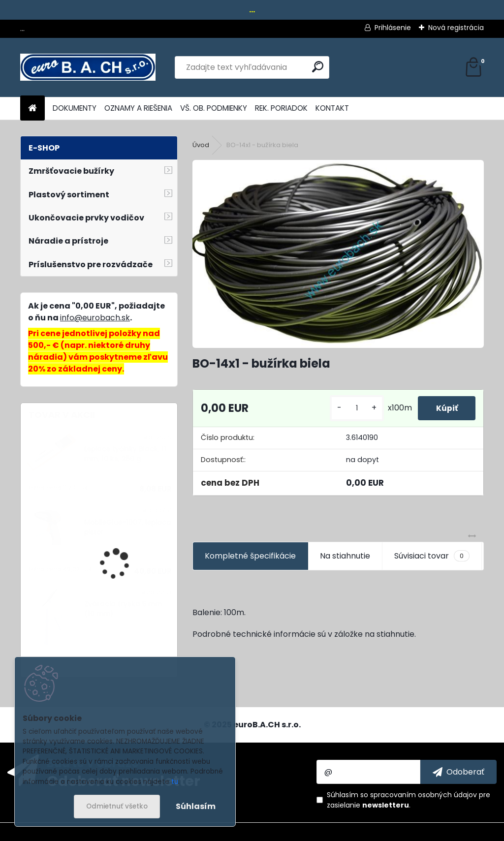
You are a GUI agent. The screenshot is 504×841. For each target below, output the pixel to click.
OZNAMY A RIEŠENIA (138, 108)
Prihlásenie (393, 28)
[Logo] (88, 67)
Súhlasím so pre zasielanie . (409, 800)
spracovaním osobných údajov (424, 795)
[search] (318, 67)
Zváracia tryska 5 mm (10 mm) (123, 609)
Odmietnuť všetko (117, 806)
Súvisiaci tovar (432, 556)
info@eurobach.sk (95, 318)
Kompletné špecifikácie (250, 556)
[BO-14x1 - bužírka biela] (338, 254)
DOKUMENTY (75, 108)
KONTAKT (332, 108)
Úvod (201, 145)
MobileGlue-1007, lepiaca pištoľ (128, 527)
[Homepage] (32, 109)
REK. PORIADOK (281, 108)
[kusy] (353, 408)
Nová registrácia (456, 28)
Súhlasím (196, 806)
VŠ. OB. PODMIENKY (214, 108)
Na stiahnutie (345, 556)
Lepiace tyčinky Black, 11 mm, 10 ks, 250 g (125, 454)
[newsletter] (458, 772)
